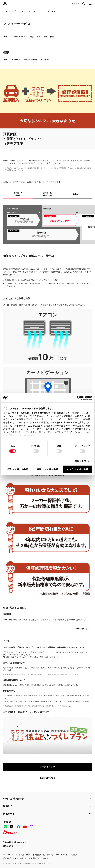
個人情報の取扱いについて (43, 855)
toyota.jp (24, 413)
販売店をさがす (47, 767)
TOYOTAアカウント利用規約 (66, 855)
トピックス (51, 11)
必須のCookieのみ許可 (18, 469)
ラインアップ (10, 11)
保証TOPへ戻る (47, 778)
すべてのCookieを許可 (77, 469)
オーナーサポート (29, 11)
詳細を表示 (80, 461)
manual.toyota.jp (41, 413)
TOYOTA (5, 4)
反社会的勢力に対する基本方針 (15, 858)
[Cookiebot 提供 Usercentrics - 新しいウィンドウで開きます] (80, 398)
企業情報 (32, 858)
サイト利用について (23, 855)
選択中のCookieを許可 (47, 469)
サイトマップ (8, 855)
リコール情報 (43, 858)
